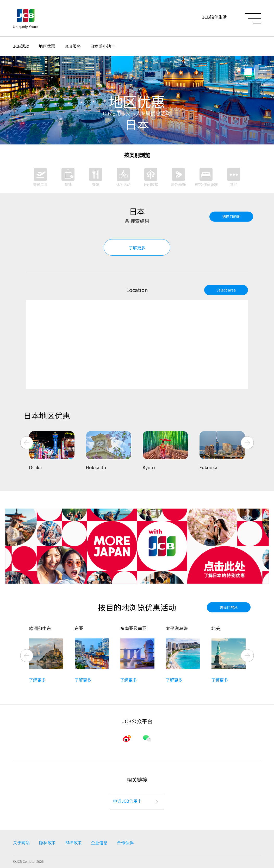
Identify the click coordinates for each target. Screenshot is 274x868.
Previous (27, 443)
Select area (226, 290)
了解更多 (137, 248)
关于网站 (21, 843)
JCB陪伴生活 (214, 17)
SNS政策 (73, 843)
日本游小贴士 (103, 46)
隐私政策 (47, 843)
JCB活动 (21, 46)
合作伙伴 (126, 843)
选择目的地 (231, 217)
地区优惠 (47, 46)
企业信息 (99, 843)
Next (247, 443)
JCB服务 (73, 46)
